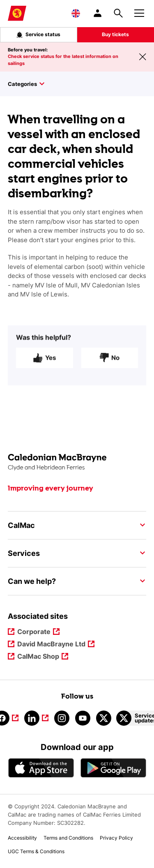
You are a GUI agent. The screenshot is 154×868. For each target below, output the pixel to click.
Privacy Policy (116, 838)
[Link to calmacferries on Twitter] (104, 718)
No (109, 362)
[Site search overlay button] (118, 13)
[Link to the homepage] (77, 462)
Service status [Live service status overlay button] (38, 35)
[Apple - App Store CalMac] (41, 768)
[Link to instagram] (62, 718)
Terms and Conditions (68, 838)
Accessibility (22, 838)
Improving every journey (51, 488)
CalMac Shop (38, 657)
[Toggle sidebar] (81, 84)
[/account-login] (98, 13)
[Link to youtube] (83, 718)
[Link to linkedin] (36, 718)
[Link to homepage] (17, 13)
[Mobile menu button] (139, 12)
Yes (45, 362)
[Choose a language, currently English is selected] (76, 13)
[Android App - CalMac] (113, 768)
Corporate (34, 632)
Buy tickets (115, 34)
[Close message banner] (143, 57)
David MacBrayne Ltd (51, 645)
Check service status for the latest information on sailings (63, 60)
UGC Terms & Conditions (36, 851)
